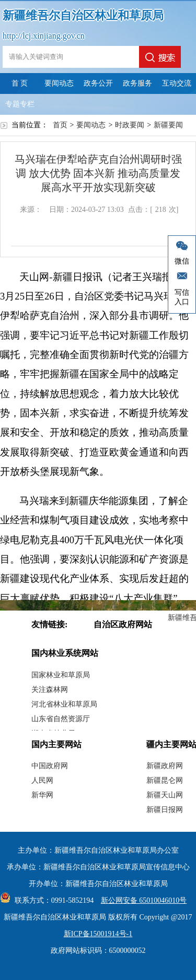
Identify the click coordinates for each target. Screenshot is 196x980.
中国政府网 (50, 766)
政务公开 (98, 83)
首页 (60, 125)
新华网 (42, 795)
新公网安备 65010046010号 (141, 900)
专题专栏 (20, 104)
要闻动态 (59, 83)
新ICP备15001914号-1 (98, 934)
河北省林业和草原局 (64, 704)
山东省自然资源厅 (61, 719)
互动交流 (177, 83)
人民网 (42, 780)
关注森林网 (50, 690)
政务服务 (137, 83)
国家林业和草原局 (61, 675)
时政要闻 (130, 125)
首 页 (20, 83)
